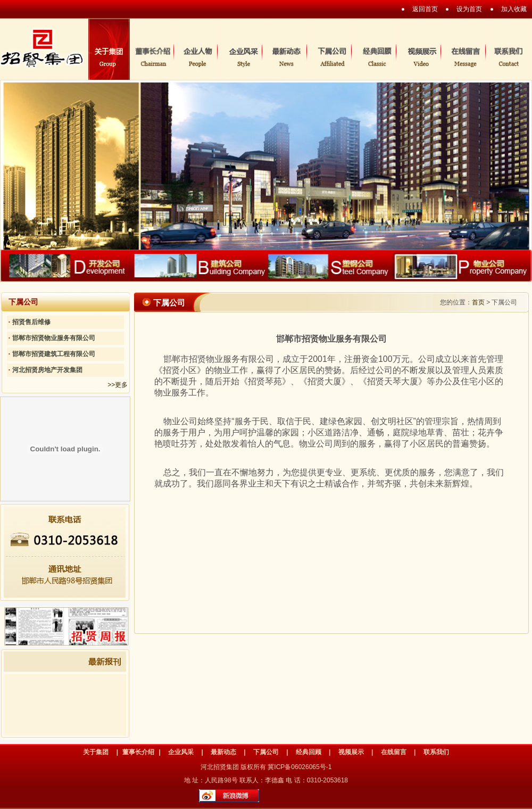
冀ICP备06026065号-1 (300, 767)
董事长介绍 (138, 752)
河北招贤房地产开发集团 (47, 370)
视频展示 (351, 752)
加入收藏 (514, 9)
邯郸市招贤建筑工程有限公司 (54, 354)
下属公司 (266, 752)
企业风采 (181, 752)
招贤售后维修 (31, 322)
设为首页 (469, 9)
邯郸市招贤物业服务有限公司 (54, 338)
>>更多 (118, 385)
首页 (478, 302)
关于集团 (96, 752)
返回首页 (425, 9)
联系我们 (436, 752)
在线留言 (394, 752)
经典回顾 (309, 752)
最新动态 (223, 752)
